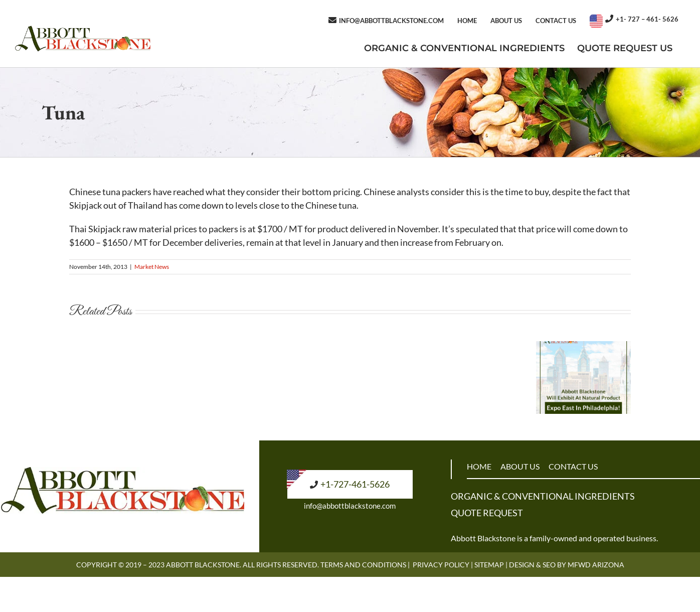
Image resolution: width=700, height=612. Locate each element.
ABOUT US (520, 466)
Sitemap (489, 565)
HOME (479, 466)
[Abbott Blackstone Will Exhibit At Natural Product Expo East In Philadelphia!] (583, 347)
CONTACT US (573, 466)
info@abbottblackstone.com (350, 506)
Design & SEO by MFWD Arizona (567, 565)
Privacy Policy (441, 565)
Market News (152, 267)
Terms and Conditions (363, 565)
